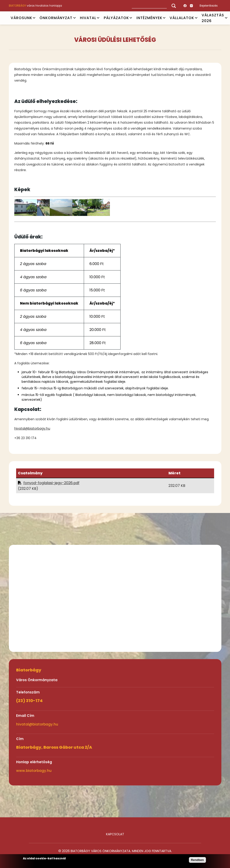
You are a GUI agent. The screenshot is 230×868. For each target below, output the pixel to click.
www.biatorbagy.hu (34, 771)
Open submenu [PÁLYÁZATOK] (131, 18)
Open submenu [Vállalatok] (196, 18)
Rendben (197, 860)
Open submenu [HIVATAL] (98, 18)
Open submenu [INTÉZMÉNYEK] (164, 18)
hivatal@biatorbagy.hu (32, 428)
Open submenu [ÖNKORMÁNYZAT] (74, 18)
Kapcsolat (115, 834)
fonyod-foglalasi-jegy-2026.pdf (51, 483)
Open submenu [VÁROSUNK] (34, 18)
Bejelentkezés (209, 6)
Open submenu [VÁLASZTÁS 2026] (226, 18)
